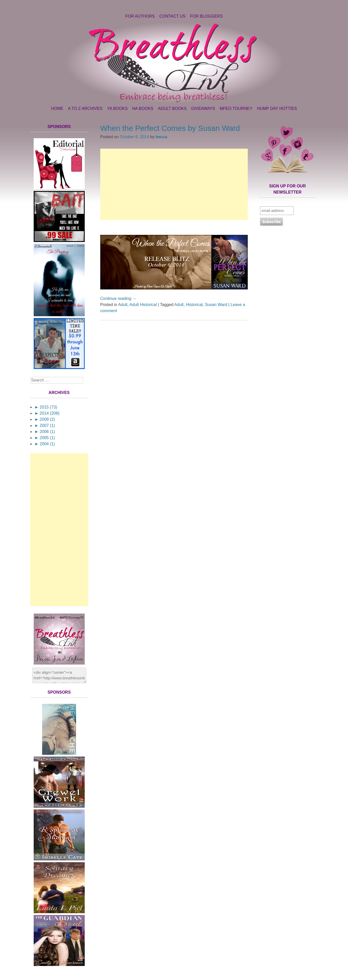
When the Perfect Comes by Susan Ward (170, 128)
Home (57, 109)
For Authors (140, 16)
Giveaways (203, 109)
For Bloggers (206, 16)
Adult (123, 305)
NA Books (143, 109)
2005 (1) (45, 438)
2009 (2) (45, 419)
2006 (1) (45, 432)
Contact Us (173, 16)
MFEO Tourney (236, 109)
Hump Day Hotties (277, 109)
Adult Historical (143, 305)
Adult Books (172, 109)
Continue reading (118, 298)
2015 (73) (46, 407)
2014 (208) (47, 413)
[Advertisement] (174, 184)
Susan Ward (216, 305)
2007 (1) (45, 425)
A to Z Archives (85, 109)
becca (161, 137)
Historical (194, 305)
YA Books (117, 109)
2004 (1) (45, 444)
